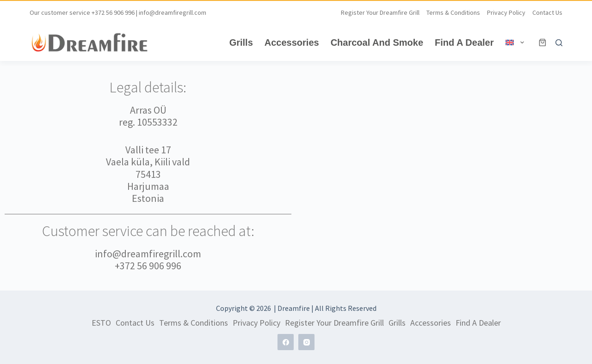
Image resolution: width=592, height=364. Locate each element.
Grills (241, 42)
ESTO (101, 323)
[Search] (559, 43)
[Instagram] (306, 342)
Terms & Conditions (453, 12)
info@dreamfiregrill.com (173, 12)
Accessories (292, 42)
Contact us (547, 12)
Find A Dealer (464, 42)
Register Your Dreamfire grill (380, 12)
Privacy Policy (506, 12)
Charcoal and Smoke (377, 42)
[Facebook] (286, 342)
